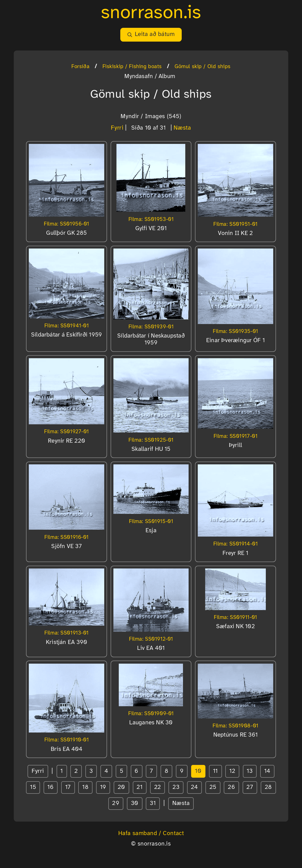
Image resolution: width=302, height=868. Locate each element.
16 (50, 787)
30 (135, 803)
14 (267, 771)
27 (250, 787)
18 (85, 787)
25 (213, 787)
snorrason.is (151, 13)
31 (153, 803)
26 (231, 787)
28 (268, 787)
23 (176, 787)
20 (121, 787)
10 (198, 771)
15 (33, 787)
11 (215, 771)
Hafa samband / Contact (151, 834)
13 (250, 771)
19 (103, 787)
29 (116, 803)
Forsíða (80, 67)
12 (232, 771)
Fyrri (117, 128)
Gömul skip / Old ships (203, 67)
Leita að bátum (151, 34)
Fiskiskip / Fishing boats (132, 67)
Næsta (182, 128)
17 (68, 787)
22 (158, 787)
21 (140, 787)
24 (194, 787)
